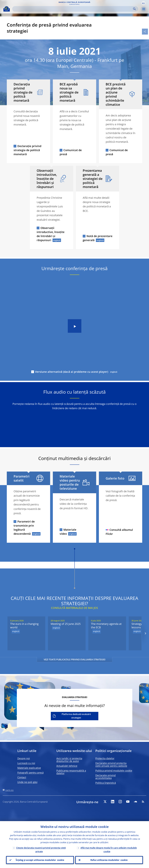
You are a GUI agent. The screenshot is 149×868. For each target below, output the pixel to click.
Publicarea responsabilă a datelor (71, 772)
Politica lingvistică (106, 783)
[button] (143, 3)
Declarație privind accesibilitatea (105, 777)
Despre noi (24, 758)
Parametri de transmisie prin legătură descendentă (24, 528)
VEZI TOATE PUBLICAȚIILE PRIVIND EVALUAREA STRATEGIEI (75, 660)
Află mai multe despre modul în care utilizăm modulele (109, 850)
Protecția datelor (105, 758)
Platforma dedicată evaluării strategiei (76, 716)
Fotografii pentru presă (30, 773)
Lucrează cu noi (26, 763)
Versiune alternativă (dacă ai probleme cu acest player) (72, 372)
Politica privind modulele (114, 771)
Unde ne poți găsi (27, 782)
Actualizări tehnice (67, 766)
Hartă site (9, 790)
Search (134, 9)
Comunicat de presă (71, 152)
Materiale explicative (29, 768)
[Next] (145, 633)
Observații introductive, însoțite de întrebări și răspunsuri (51, 234)
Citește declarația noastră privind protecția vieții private (41, 850)
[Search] (73, 9)
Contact (22, 777)
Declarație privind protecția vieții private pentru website (111, 764)
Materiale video (68, 532)
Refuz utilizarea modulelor (109, 860)
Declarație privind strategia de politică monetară (27, 150)
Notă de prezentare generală (98, 238)
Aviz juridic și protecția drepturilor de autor (69, 760)
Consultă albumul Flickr (119, 532)
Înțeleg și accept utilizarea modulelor (40, 860)
